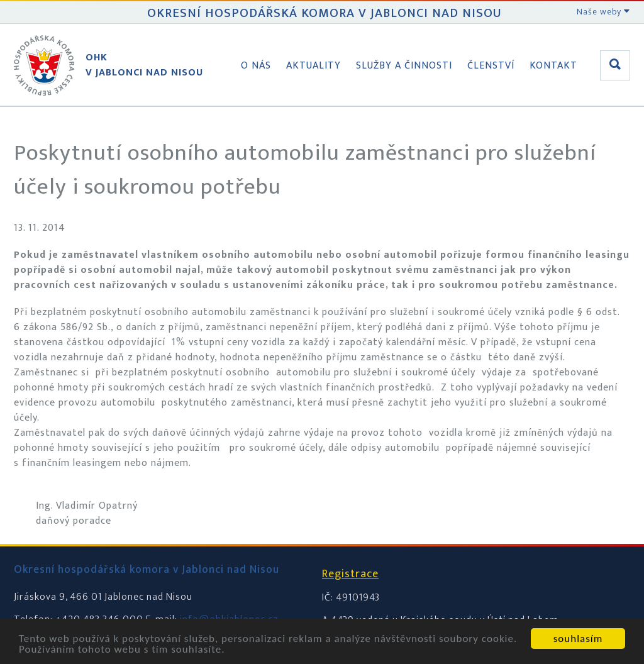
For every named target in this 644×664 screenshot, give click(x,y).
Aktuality (314, 66)
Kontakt (553, 66)
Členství (491, 66)
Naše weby (603, 12)
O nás (256, 66)
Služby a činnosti (404, 66)
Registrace (350, 574)
